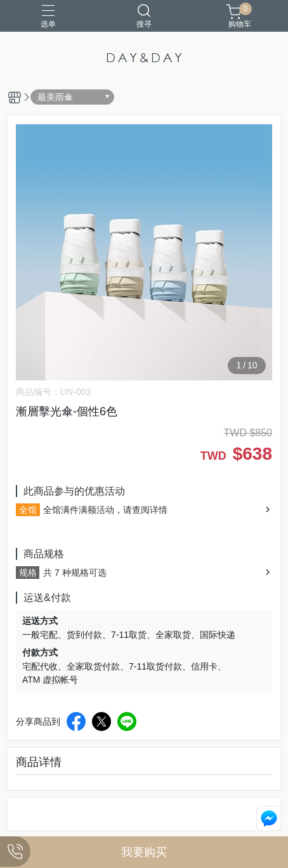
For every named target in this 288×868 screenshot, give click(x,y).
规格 (28, 573)
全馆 (28, 510)
